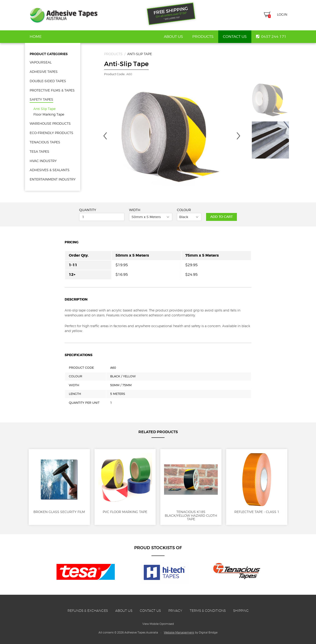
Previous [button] (105, 136)
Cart (267, 15)
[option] (172, 140)
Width (135, 210)
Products (203, 37)
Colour (184, 210)
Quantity (88, 210)
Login (282, 14)
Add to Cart (221, 217)
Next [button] (239, 136)
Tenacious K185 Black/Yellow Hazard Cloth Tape (191, 487)
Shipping (241, 611)
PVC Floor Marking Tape (125, 483)
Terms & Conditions (208, 611)
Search (258, 14)
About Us (173, 37)
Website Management (179, 632)
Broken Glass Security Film (59, 483)
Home (36, 37)
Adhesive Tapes (64, 15)
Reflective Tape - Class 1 (257, 483)
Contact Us (235, 37)
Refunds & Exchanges (88, 611)
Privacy (175, 611)
